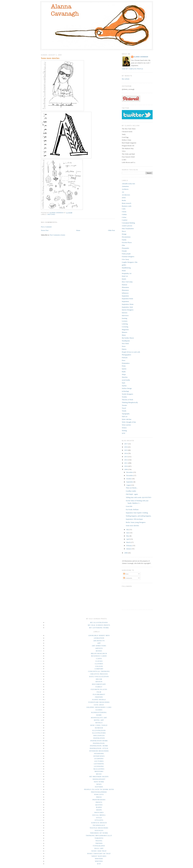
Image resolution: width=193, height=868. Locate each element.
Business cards (127, 206)
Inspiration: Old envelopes (134, 519)
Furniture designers (128, 257)
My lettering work (99, 628)
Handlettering (126, 268)
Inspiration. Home (128, 304)
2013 (126, 457)
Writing (124, 431)
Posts (126, 574)
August (129, 485)
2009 (126, 469)
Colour (124, 217)
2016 (126, 447)
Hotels (124, 279)
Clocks (124, 212)
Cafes (124, 209)
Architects (125, 189)
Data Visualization (128, 229)
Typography (126, 414)
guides (124, 265)
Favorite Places (127, 242)
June (128, 533)
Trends (124, 411)
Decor (124, 231)
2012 (126, 460)
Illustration (125, 287)
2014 (126, 453)
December (130, 472)
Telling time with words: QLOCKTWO (138, 497)
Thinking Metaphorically (130, 402)
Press (124, 360)
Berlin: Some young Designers (136, 522)
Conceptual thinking (128, 223)
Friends (124, 251)
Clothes (124, 214)
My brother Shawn (128, 338)
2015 (126, 450)
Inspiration (125, 296)
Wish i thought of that (129, 422)
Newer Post (45, 230)
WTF (124, 433)
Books (124, 200)
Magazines (125, 330)
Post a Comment (46, 227)
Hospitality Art (127, 273)
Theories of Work (127, 400)
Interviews (125, 315)
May (128, 536)
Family (124, 240)
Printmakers (126, 363)
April (128, 539)
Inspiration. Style (127, 307)
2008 (126, 553)
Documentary (126, 237)
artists (124, 198)
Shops (124, 374)
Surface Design (127, 388)
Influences (125, 293)
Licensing (125, 327)
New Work (125, 343)
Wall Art (125, 416)
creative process (127, 226)
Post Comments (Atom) (57, 235)
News (124, 346)
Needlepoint (126, 341)
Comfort (125, 220)
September (130, 482)
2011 (126, 463)
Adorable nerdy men (128, 184)
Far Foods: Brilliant (132, 509)
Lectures (125, 321)
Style (124, 383)
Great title (129, 506)
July (128, 529)
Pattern (124, 349)
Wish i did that (127, 419)
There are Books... (132, 488)
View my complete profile (133, 69)
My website (126, 79)
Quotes (124, 369)
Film (123, 245)
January (129, 549)
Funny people (126, 254)
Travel (124, 408)
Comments (128, 578)
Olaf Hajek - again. (132, 494)
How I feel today (127, 282)
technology (125, 391)
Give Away (125, 259)
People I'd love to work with (131, 352)
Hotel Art (125, 276)
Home (78, 230)
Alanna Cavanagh (141, 57)
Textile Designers (127, 394)
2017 (126, 444)
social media (126, 380)
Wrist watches (126, 425)
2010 (126, 466)
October (129, 479)
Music (124, 335)
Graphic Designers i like (130, 262)
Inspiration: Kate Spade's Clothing (137, 513)
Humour (125, 285)
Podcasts (125, 358)
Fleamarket (125, 248)
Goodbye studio (131, 491)
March (129, 542)
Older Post (111, 230)
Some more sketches (132, 526)
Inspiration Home (127, 299)
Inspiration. (126, 301)
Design (124, 234)
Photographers (126, 355)
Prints (124, 366)
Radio (124, 372)
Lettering (125, 324)
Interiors (125, 313)
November (130, 475)
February (129, 546)
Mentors (125, 332)
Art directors (126, 195)
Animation (125, 186)
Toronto (124, 405)
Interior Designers (128, 310)
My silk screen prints (99, 625)
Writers (124, 428)
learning (125, 318)
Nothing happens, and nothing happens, (138, 516)
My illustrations (99, 622)
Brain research (126, 203)
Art (123, 192)
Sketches (51, 214)
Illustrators (125, 290)
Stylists (124, 386)
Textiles (124, 397)
